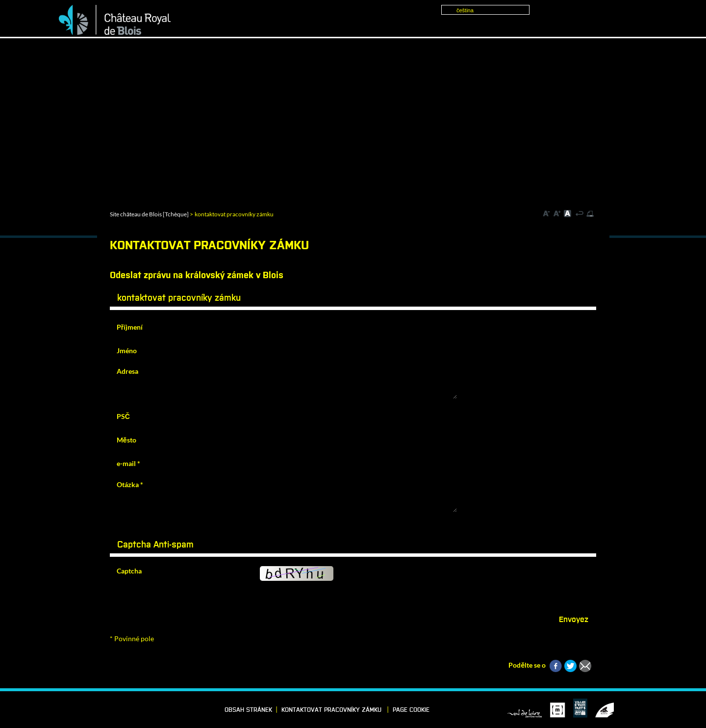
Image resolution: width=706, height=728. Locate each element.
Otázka (130, 484)
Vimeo (98, 709)
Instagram (113, 709)
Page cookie (411, 710)
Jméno (127, 351)
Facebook (68, 709)
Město (126, 440)
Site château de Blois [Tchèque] (149, 214)
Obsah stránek (248, 710)
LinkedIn (83, 709)
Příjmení (130, 327)
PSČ (123, 416)
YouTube (128, 709)
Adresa (127, 371)
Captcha (129, 571)
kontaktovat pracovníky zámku (332, 710)
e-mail (128, 463)
